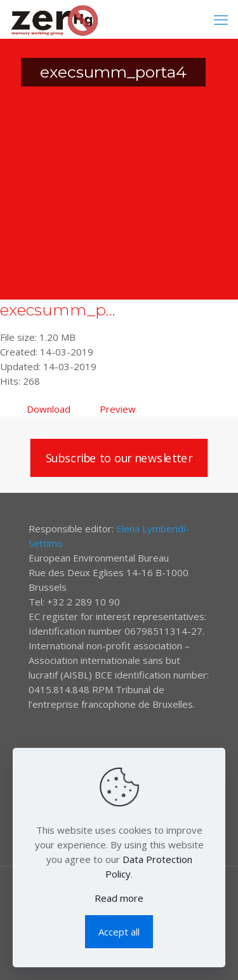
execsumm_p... (58, 310)
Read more (119, 898)
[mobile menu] (221, 19)
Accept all (119, 932)
